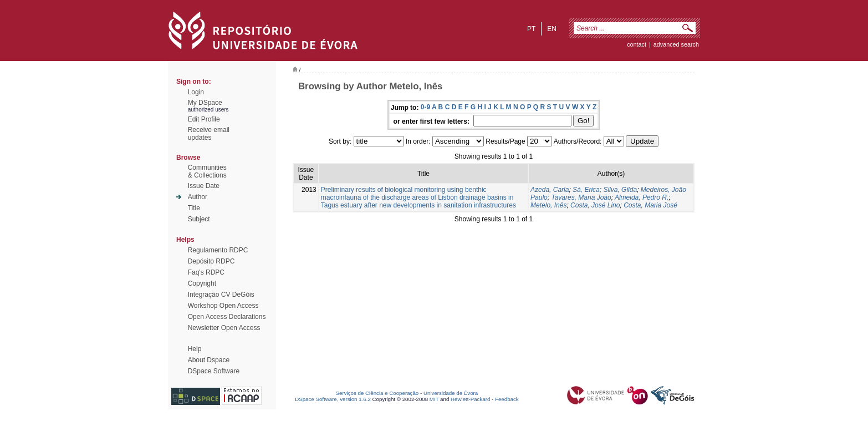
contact (637, 44)
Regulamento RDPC (218, 250)
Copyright (202, 283)
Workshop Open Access (223, 306)
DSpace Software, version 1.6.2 (333, 399)
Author (198, 197)
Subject (199, 219)
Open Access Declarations (227, 317)
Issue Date (204, 186)
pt (531, 29)
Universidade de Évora (451, 393)
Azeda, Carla (550, 190)
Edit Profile (204, 119)
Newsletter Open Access (224, 328)
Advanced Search (676, 44)
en (552, 29)
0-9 (425, 107)
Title (194, 208)
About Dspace (209, 360)
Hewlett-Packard (470, 399)
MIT (434, 399)
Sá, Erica (586, 190)
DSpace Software (214, 371)
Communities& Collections (207, 171)
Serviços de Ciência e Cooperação (377, 393)
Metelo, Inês (548, 205)
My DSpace (205, 103)
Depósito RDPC (211, 261)
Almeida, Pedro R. (642, 197)
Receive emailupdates (209, 134)
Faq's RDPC (206, 272)
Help (195, 349)
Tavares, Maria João (581, 197)
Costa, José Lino (595, 205)
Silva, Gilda (620, 190)
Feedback (507, 399)
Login (196, 92)
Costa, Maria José (650, 205)
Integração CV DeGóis (221, 295)
